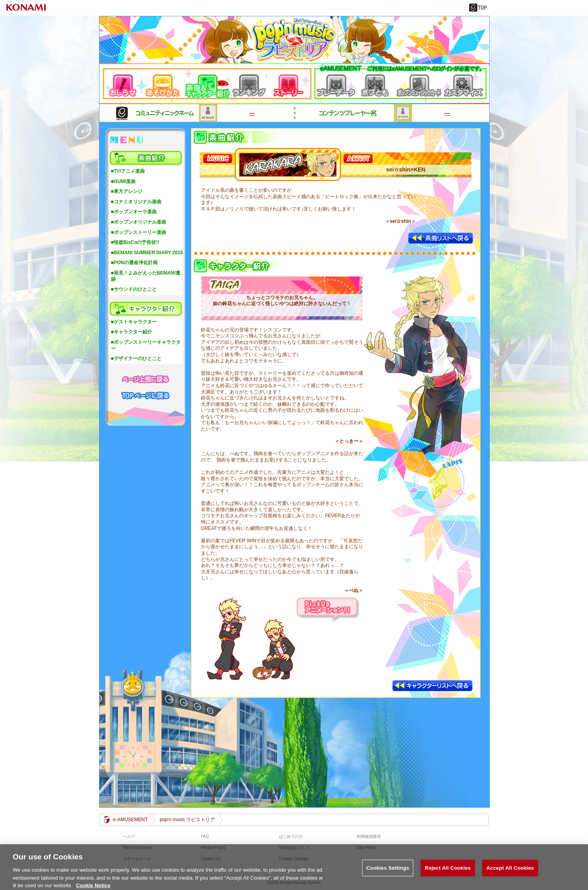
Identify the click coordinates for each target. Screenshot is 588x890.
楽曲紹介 (146, 158)
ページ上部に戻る (146, 379)
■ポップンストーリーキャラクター (146, 345)
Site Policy (366, 848)
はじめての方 (291, 836)
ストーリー (292, 84)
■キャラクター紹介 (131, 332)
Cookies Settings (388, 872)
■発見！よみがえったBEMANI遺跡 (146, 276)
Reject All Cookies (448, 872)
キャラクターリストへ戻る (432, 686)
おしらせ (125, 84)
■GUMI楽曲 (124, 181)
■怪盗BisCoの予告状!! (135, 242)
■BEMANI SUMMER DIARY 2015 (147, 253)
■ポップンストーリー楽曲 (139, 232)
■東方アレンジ (127, 191)
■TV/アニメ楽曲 (128, 171)
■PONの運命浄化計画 (134, 263)
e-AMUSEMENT (130, 820)
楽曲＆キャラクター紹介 (208, 84)
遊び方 (165, 84)
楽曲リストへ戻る (441, 238)
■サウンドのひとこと (134, 289)
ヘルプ (129, 836)
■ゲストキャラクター (134, 322)
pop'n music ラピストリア (294, 39)
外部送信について (295, 848)
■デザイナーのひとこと (136, 358)
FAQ (205, 836)
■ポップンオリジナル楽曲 (139, 222)
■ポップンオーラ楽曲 (134, 212)
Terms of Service (138, 848)
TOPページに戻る (146, 395)
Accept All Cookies (510, 872)
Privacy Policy (213, 848)
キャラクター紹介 (146, 309)
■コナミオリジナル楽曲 (136, 202)
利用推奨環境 (369, 836)
